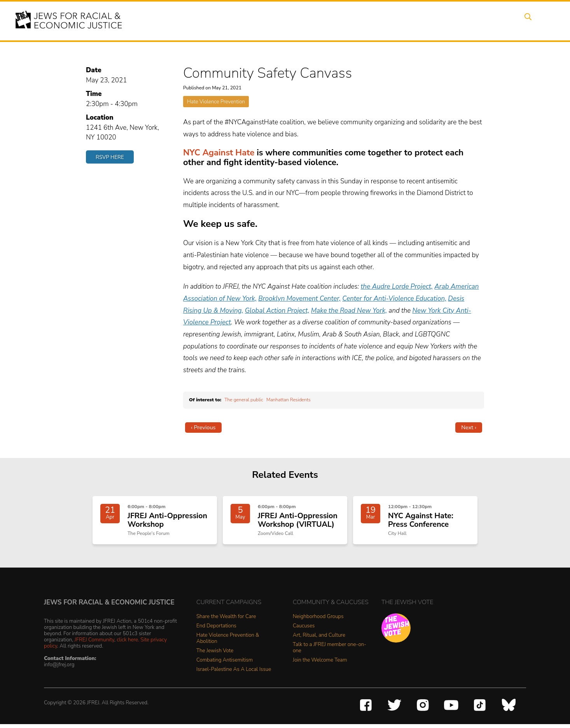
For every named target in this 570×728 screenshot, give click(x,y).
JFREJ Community (94, 644)
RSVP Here (110, 157)
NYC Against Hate (219, 153)
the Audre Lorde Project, (397, 286)
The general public (244, 400)
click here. (128, 644)
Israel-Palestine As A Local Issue (234, 673)
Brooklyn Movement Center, (299, 299)
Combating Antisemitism (225, 664)
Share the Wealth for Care (226, 621)
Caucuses (304, 630)
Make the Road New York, (349, 311)
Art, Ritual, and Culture (319, 639)
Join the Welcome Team (320, 664)
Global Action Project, (277, 311)
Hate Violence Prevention (216, 102)
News (396, 21)
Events (285, 21)
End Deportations (216, 630)
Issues (316, 21)
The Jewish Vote (215, 655)
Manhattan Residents (288, 400)
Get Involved (434, 21)
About (254, 21)
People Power (356, 21)
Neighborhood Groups (318, 621)
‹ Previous (203, 427)
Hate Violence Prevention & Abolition (228, 642)
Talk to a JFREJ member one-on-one (330, 652)
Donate (475, 21)
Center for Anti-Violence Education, (394, 299)
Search (534, 21)
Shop (505, 21)
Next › (469, 427)
